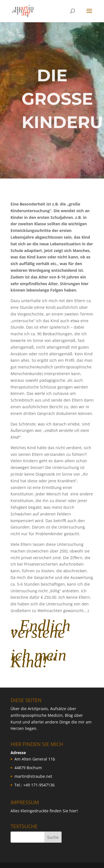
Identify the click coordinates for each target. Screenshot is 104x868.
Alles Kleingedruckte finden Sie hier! (44, 811)
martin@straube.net (33, 776)
